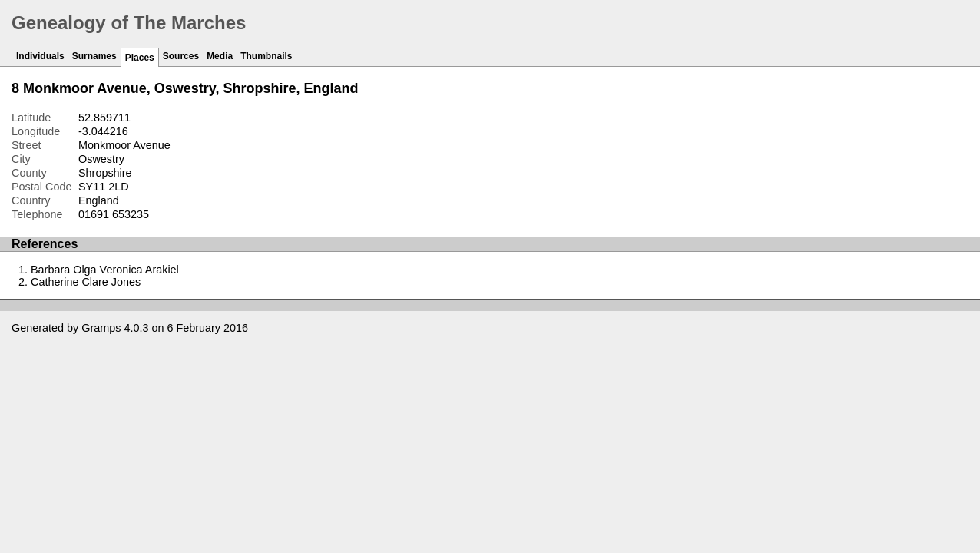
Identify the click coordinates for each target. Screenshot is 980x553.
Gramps (101, 328)
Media (220, 56)
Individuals (40, 56)
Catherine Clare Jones (86, 282)
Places (140, 58)
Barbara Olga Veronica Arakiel (105, 270)
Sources (181, 56)
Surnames (94, 56)
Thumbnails (266, 56)
